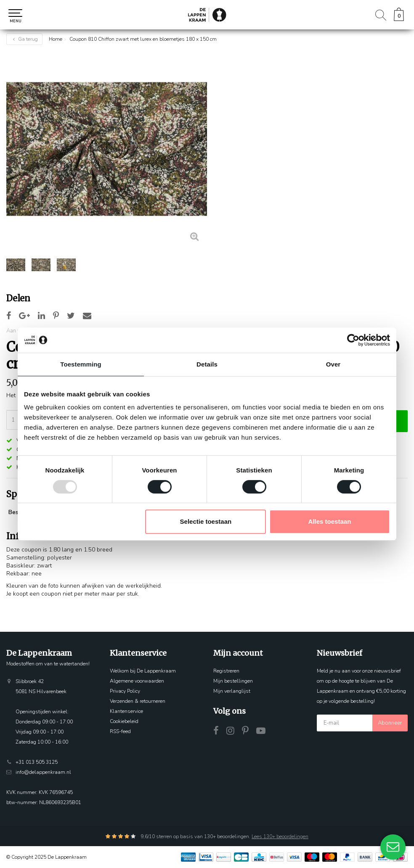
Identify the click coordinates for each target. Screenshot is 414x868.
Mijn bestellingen (233, 681)
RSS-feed (120, 731)
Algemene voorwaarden (137, 681)
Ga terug (24, 39)
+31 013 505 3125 (37, 762)
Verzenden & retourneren (138, 701)
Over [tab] (333, 364)
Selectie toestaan (206, 521)
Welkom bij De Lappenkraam (143, 671)
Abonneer (390, 723)
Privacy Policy (125, 691)
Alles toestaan (330, 521)
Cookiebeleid (124, 721)
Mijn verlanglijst (232, 691)
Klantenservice (126, 711)
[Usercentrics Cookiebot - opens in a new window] (353, 340)
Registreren (226, 671)
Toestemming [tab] (81, 364)
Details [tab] (207, 364)
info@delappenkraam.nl (43, 772)
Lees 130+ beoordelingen (280, 836)
